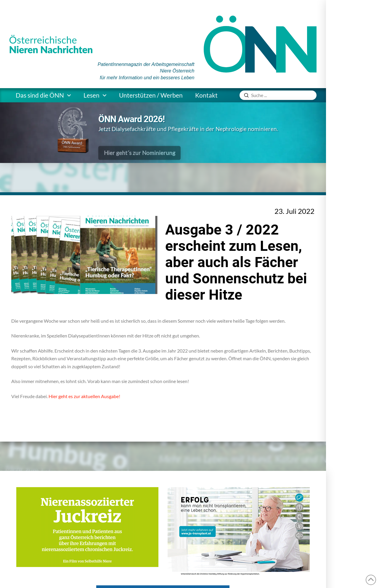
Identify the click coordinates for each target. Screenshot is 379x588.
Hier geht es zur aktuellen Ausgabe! (84, 396)
